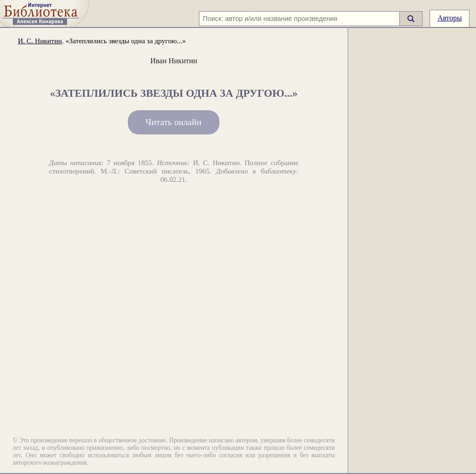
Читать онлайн (173, 122)
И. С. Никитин (40, 41)
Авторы (450, 18)
